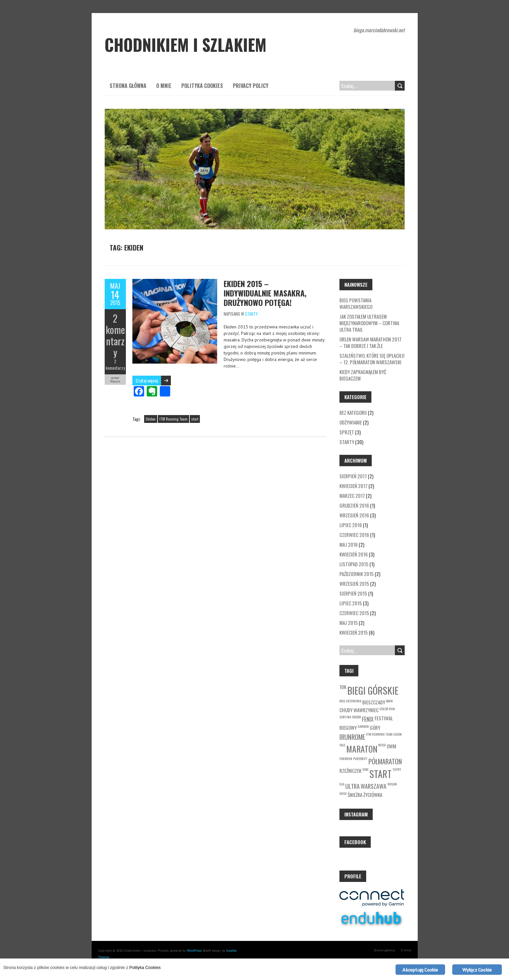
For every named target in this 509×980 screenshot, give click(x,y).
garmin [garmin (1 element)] (363, 726)
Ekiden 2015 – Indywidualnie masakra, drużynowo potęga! (265, 293)
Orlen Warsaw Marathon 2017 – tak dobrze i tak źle (370, 342)
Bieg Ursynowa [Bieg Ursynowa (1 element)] (350, 701)
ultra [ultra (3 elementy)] (352, 786)
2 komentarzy (115, 335)
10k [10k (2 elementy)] (343, 687)
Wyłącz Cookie (477, 970)
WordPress (194, 951)
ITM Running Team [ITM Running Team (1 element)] (379, 734)
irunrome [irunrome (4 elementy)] (352, 737)
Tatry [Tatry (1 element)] (397, 769)
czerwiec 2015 (354, 613)
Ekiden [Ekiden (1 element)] (357, 717)
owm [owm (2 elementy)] (391, 746)
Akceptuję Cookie (420, 970)
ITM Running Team (173, 419)
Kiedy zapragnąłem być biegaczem (363, 375)
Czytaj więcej (147, 380)
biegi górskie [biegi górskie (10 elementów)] (373, 690)
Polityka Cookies (202, 86)
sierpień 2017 (353, 476)
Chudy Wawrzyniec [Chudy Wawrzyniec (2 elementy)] (359, 710)
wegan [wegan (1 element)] (392, 784)
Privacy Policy (251, 86)
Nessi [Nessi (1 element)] (382, 745)
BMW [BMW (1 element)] (389, 701)
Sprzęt (347, 432)
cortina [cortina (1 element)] (345, 717)
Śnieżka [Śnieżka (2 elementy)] (355, 795)
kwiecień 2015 (354, 632)
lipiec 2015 (351, 603)
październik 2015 (357, 574)
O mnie (164, 86)
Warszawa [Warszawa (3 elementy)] (374, 786)
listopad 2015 (354, 564)
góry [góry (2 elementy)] (375, 728)
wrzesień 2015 (354, 584)
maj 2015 (349, 623)
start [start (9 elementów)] (381, 774)
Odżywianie (351, 422)
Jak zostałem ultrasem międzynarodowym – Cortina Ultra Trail (369, 323)
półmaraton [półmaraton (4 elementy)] (385, 761)
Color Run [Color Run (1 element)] (387, 709)
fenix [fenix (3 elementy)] (368, 719)
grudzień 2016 (354, 505)
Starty (251, 314)
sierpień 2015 (353, 593)
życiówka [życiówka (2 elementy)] (373, 795)
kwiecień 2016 (354, 554)
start (195, 419)
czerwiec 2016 (354, 535)
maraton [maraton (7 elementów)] (362, 749)
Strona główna (128, 86)
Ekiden (151, 419)
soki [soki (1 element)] (365, 769)
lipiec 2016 (351, 525)
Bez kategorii (353, 412)
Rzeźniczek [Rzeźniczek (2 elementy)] (350, 771)
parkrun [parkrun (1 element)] (346, 758)
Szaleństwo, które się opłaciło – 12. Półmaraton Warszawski (372, 359)
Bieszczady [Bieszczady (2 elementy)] (374, 702)
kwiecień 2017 (353, 486)
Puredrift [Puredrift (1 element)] (360, 758)
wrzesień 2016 (354, 515)
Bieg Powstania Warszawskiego (356, 303)
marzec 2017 (352, 496)
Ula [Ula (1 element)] (342, 784)
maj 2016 (349, 544)
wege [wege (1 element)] (343, 793)
